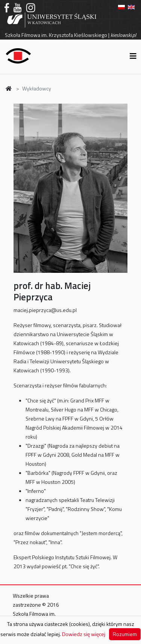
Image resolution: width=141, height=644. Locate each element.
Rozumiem (125, 634)
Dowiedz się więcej (84, 634)
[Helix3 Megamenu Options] (133, 56)
